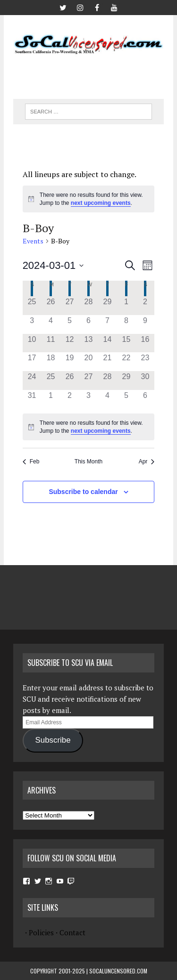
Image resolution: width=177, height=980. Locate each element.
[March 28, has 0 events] (107, 381)
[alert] (89, 199)
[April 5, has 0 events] (126, 399)
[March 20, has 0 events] (89, 362)
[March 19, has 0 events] (70, 362)
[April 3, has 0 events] (89, 399)
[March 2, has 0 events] (145, 306)
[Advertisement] (95, 74)
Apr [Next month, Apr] (147, 462)
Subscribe (53, 740)
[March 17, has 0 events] (32, 362)
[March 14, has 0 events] (107, 343)
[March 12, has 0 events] (70, 343)
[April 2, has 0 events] (70, 399)
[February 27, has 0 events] (70, 306)
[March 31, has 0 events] (32, 399)
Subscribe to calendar (83, 492)
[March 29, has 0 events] (126, 381)
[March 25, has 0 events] (51, 381)
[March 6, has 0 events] (89, 324)
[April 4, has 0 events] (107, 399)
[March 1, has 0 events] (126, 306)
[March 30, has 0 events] (145, 381)
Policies (41, 932)
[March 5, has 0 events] (70, 324)
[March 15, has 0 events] (126, 343)
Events (33, 241)
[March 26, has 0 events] (70, 381)
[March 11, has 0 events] (51, 343)
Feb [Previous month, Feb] (31, 462)
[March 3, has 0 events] (32, 324)
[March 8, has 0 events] (126, 324)
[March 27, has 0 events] (89, 381)
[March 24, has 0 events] (32, 381)
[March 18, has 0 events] (51, 362)
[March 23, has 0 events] (145, 362)
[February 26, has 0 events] (51, 306)
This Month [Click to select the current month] (88, 462)
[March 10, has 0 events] (32, 343)
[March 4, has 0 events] (51, 324)
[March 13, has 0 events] (89, 343)
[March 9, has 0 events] (145, 324)
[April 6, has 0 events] (145, 399)
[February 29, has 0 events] (107, 306)
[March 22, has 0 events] (126, 362)
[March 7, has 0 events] (107, 324)
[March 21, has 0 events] (107, 362)
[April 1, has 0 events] (51, 399)
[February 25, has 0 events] (32, 306)
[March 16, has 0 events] (145, 343)
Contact (72, 932)
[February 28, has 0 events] (89, 306)
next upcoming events (101, 203)
